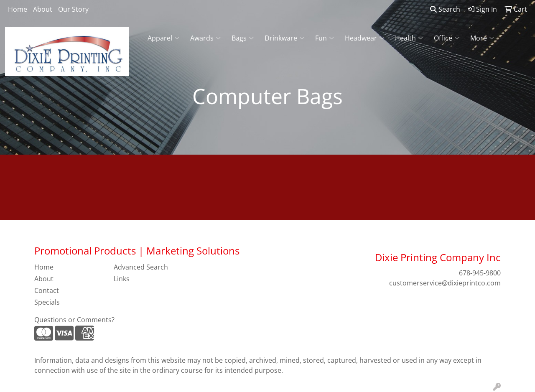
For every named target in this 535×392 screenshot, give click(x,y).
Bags (243, 38)
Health (409, 38)
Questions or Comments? (74, 320)
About (43, 9)
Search (445, 9)
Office (447, 38)
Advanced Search (141, 267)
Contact (47, 290)
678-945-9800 (480, 273)
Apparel (163, 38)
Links (122, 279)
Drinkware (284, 38)
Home (18, 9)
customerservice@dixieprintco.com (445, 283)
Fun (325, 38)
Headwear (364, 38)
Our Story (73, 9)
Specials (47, 302)
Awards (205, 38)
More (482, 38)
